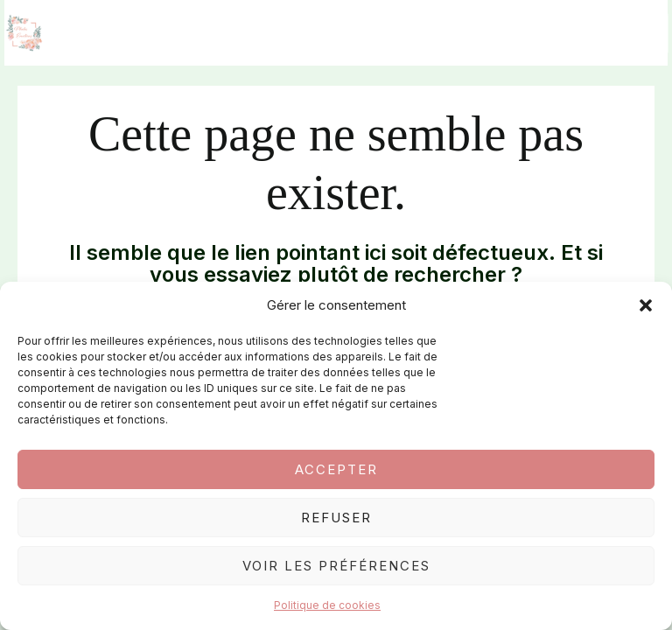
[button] (646, 305)
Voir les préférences (336, 566)
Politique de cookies (327, 605)
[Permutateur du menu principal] (650, 35)
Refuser (336, 518)
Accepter (336, 469)
